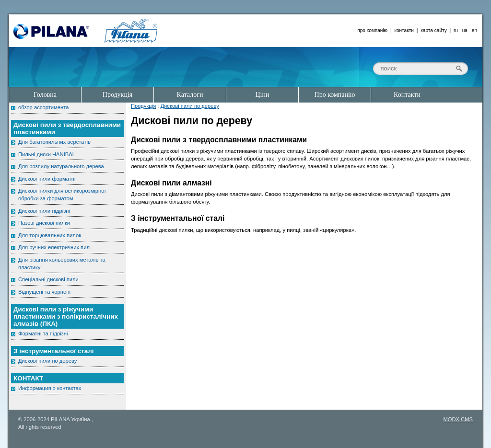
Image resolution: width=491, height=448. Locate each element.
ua (465, 30)
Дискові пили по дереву (190, 106)
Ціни (263, 95)
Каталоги (190, 95)
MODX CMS (458, 419)
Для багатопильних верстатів (54, 142)
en (474, 30)
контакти (404, 30)
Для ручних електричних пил (54, 247)
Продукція (143, 106)
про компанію (372, 30)
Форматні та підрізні (43, 333)
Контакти (407, 95)
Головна (45, 95)
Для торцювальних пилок (50, 235)
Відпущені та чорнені (44, 292)
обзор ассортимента (43, 107)
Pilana (51, 31)
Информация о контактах (50, 388)
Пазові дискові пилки (44, 223)
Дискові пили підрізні (44, 211)
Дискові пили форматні (47, 179)
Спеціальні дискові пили (48, 279)
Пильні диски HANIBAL (47, 154)
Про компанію (335, 95)
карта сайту (434, 30)
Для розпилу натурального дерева (61, 166)
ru (456, 30)
